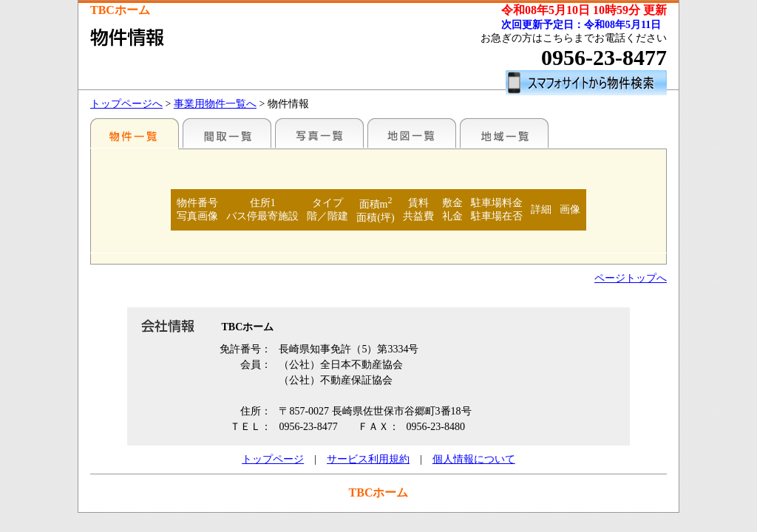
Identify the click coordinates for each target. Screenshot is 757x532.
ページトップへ (631, 278)
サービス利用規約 (368, 459)
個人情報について (474, 459)
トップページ (273, 459)
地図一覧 (412, 133)
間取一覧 (227, 133)
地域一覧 (504, 133)
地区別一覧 (135, 133)
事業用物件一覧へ (215, 104)
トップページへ (126, 104)
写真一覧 (319, 133)
